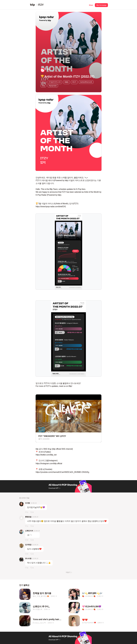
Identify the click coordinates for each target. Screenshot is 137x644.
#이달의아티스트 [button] (55, 82)
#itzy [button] (43, 82)
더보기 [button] (68, 572)
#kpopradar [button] (53, 86)
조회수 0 (100, 596)
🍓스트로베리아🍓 (89, 596)
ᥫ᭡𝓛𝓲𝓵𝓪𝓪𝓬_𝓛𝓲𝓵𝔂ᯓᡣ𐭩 (39, 623)
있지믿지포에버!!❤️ (89, 623)
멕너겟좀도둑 (38, 609)
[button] (91, 5)
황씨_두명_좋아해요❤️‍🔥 (41, 596)
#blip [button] (43, 86)
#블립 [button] (66, 82)
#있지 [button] (74, 82)
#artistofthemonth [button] (86, 82)
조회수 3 (54, 596)
